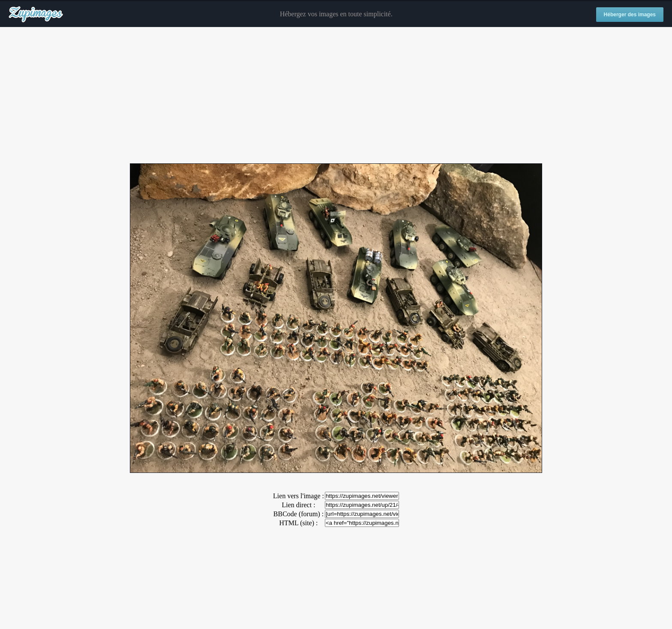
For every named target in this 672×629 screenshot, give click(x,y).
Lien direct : (298, 505)
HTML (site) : (298, 523)
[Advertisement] (336, 96)
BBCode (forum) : (298, 514)
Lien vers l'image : (298, 496)
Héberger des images (630, 15)
